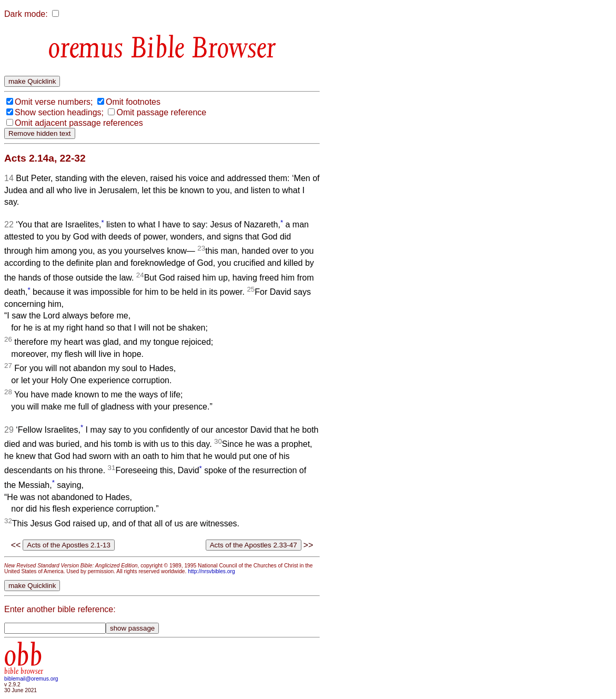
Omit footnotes (133, 102)
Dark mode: (26, 14)
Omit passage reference (161, 112)
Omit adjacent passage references (79, 123)
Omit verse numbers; (54, 102)
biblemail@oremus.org (31, 679)
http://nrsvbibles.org (211, 571)
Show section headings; (59, 112)
